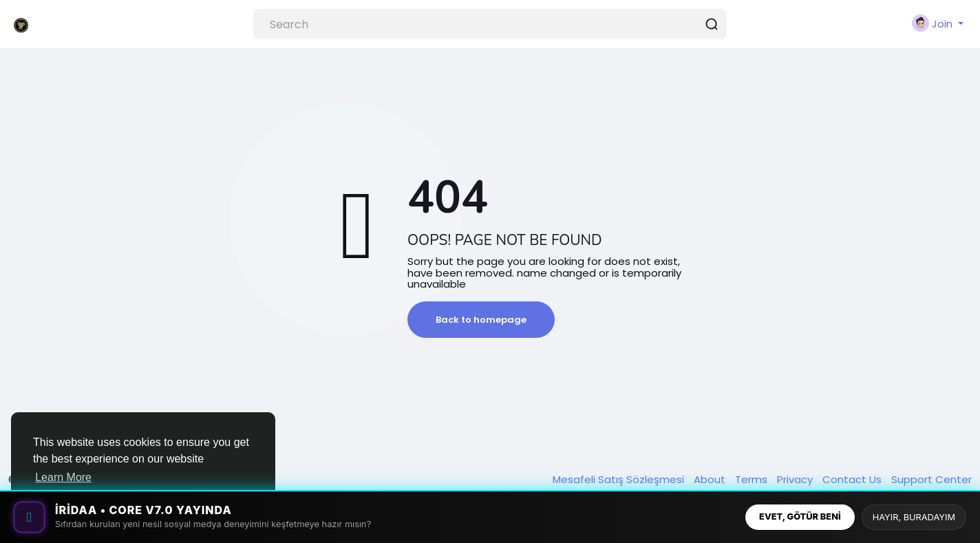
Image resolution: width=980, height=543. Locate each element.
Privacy (796, 479)
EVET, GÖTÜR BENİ (800, 517)
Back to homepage (481, 320)
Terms (753, 479)
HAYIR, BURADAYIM (914, 517)
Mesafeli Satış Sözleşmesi (620, 479)
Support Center (931, 479)
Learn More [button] (63, 477)
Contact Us (853, 479)
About (711, 479)
